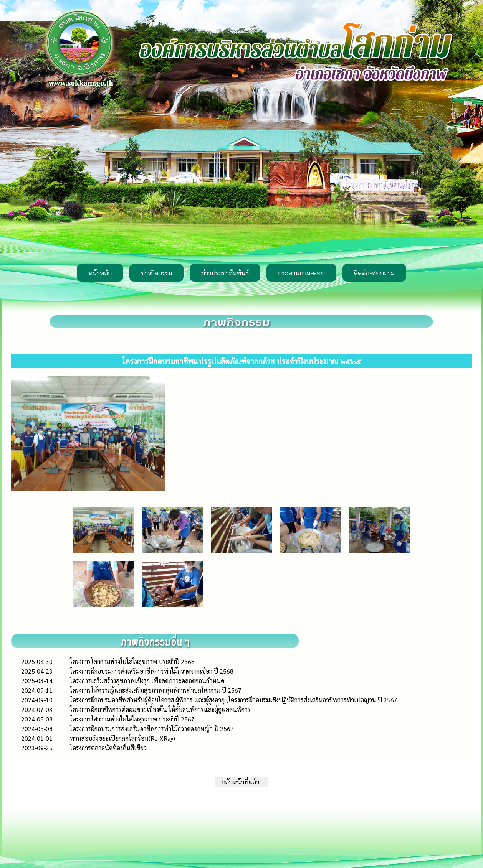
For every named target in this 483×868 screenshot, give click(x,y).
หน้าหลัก (100, 273)
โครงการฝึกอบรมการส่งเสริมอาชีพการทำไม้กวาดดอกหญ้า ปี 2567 (152, 729)
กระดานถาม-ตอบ (301, 273)
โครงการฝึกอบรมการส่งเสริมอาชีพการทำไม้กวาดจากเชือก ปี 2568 (152, 671)
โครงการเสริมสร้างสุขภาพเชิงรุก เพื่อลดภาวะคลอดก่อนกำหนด (147, 681)
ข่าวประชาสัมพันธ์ (225, 273)
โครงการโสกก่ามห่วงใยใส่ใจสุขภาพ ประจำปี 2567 (132, 719)
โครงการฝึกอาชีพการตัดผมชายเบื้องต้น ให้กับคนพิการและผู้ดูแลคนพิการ (160, 709)
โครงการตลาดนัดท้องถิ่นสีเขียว (108, 748)
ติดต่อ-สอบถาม (374, 273)
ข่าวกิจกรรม (156, 273)
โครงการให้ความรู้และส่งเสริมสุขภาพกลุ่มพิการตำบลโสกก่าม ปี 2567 (156, 690)
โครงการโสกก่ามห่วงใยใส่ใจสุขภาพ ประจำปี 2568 (132, 661)
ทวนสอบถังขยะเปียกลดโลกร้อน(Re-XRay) (122, 738)
